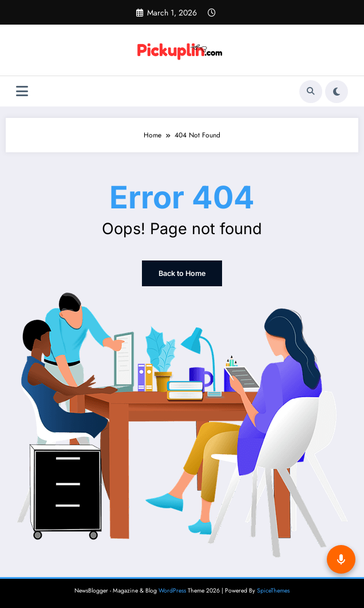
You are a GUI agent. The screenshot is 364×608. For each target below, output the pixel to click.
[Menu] (22, 91)
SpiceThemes (273, 591)
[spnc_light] (337, 92)
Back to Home (182, 273)
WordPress (172, 591)
